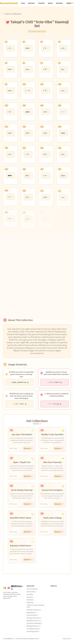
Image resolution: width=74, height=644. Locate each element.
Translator (41, 3)
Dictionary (30, 600)
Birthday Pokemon (34, 626)
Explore (50, 3)
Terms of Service (32, 589)
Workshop (59, 3)
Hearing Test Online (34, 618)
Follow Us (54, 586)
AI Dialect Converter (34, 610)
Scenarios (30, 597)
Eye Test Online (32, 615)
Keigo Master (32, 612)
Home (23, 3)
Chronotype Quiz (33, 631)
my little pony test (33, 629)
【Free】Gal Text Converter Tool (36, 606)
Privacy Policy (31, 592)
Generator (31, 3)
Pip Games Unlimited (34, 623)
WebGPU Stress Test (34, 621)
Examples (30, 594)
